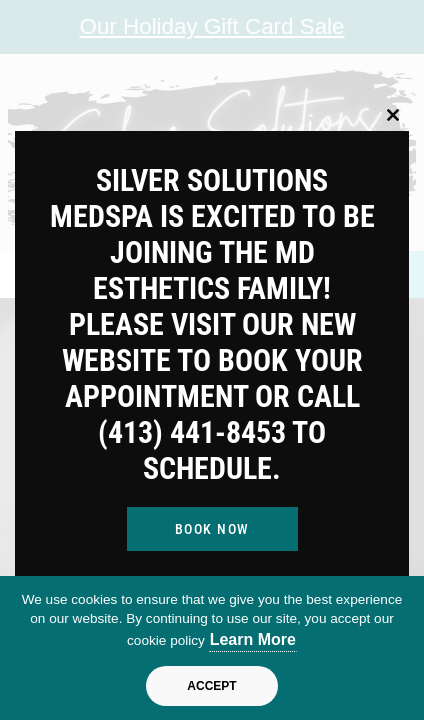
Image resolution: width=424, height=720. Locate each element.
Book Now (212, 529)
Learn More (253, 639)
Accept (211, 686)
